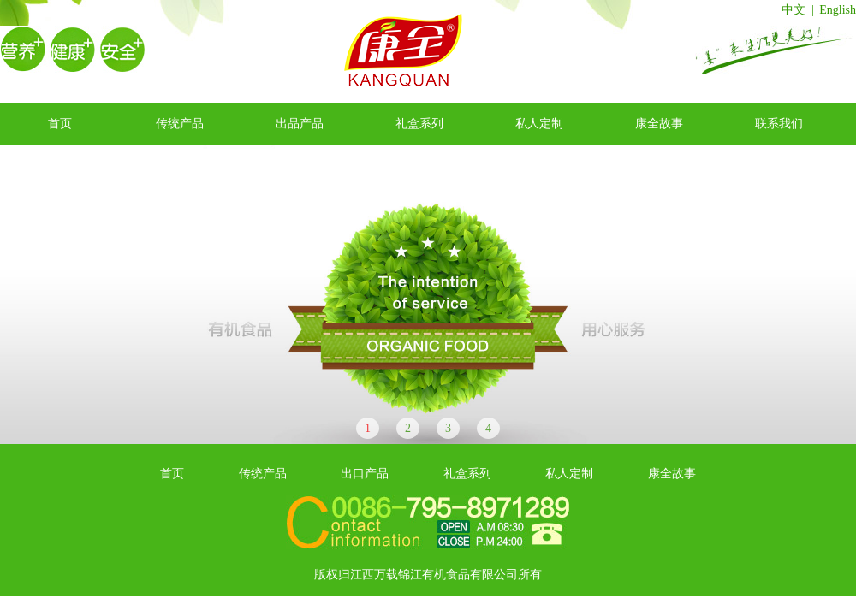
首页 (60, 124)
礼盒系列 (419, 124)
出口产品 (365, 474)
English (838, 10)
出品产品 (300, 124)
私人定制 (539, 124)
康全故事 (659, 124)
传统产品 (180, 124)
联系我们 (779, 124)
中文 (794, 10)
